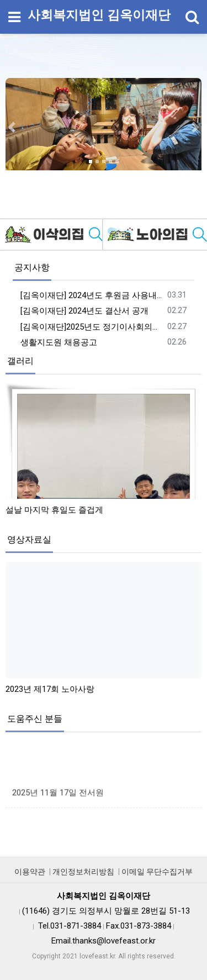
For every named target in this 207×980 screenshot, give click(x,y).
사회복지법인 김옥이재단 (99, 15)
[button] (11, 127)
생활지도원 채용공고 (59, 342)
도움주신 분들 (35, 719)
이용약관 (30, 872)
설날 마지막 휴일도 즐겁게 (54, 510)
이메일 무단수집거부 (157, 872)
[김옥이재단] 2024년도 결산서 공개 (84, 311)
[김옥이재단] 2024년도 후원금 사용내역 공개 (92, 295)
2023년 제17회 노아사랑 (50, 689)
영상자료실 (29, 539)
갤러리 (20, 361)
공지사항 (32, 267)
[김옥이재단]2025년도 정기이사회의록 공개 (92, 327)
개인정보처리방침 (83, 872)
